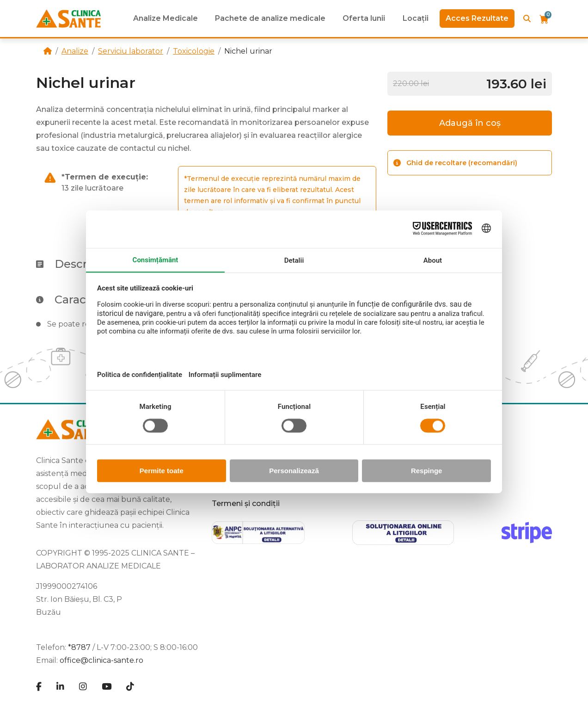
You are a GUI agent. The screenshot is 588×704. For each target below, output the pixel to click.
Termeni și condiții (246, 503)
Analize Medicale (165, 18)
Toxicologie (194, 51)
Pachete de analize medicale (270, 18)
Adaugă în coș (470, 123)
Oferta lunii (364, 18)
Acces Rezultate (477, 18)
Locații (416, 18)
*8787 (79, 647)
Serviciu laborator (131, 51)
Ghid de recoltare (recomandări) (455, 163)
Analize (75, 51)
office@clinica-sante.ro (101, 660)
